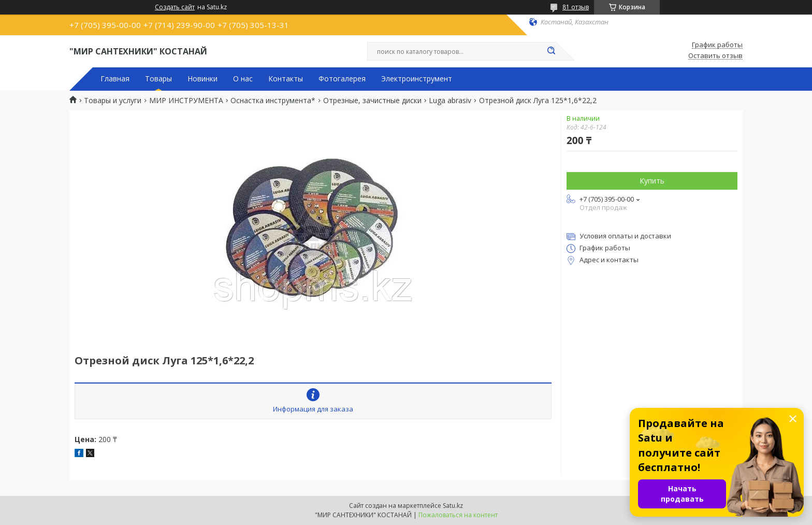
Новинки (202, 79)
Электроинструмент (417, 79)
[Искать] (551, 51)
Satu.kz (453, 506)
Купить (652, 181)
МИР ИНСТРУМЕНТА (186, 101)
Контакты (286, 79)
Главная (115, 79)
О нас (243, 79)
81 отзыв (576, 7)
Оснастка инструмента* (273, 101)
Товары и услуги (113, 101)
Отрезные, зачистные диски (372, 101)
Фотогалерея (342, 79)
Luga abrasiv (450, 101)
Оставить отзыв (715, 56)
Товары (158, 79)
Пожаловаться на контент (458, 515)
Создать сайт (175, 7)
